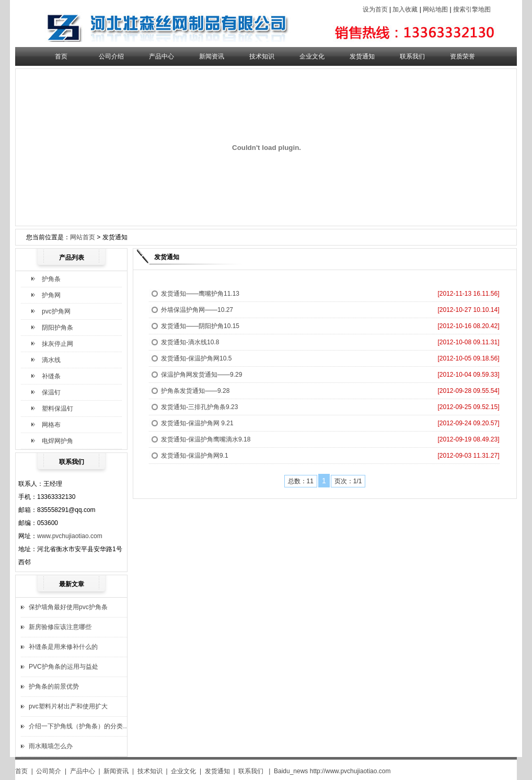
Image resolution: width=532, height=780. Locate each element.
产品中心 (161, 56)
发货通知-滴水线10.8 (190, 342)
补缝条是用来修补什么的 (63, 647)
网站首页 (83, 237)
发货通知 (362, 56)
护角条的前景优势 (54, 686)
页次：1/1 (348, 481)
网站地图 (435, 9)
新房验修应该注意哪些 (60, 627)
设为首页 (375, 9)
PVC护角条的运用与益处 (63, 667)
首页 (61, 56)
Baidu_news (291, 771)
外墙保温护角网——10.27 (197, 310)
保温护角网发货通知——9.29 (201, 375)
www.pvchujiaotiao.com (70, 536)
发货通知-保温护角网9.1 (195, 456)
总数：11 (301, 481)
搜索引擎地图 (472, 9)
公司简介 (49, 771)
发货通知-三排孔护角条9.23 (199, 407)
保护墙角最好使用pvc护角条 (68, 607)
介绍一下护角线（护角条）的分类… (79, 726)
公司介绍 (111, 56)
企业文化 (312, 56)
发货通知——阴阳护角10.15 (200, 326)
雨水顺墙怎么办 (51, 746)
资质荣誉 (462, 56)
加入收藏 (405, 9)
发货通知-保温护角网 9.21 (197, 423)
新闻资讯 (212, 56)
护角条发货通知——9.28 (195, 391)
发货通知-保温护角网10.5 (196, 358)
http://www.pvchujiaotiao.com (350, 771)
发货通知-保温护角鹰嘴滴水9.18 (206, 439)
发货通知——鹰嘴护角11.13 (200, 294)
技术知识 (262, 56)
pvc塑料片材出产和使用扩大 (68, 706)
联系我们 (412, 56)
